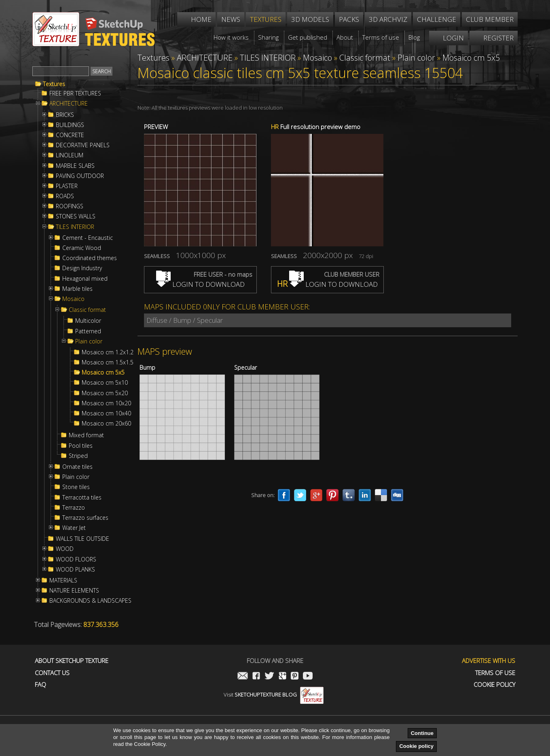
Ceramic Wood (82, 248)
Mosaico (73, 299)
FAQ (40, 685)
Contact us (52, 673)
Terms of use (495, 673)
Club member (490, 19)
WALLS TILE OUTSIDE (82, 539)
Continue (422, 733)
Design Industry (82, 268)
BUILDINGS (70, 125)
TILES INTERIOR (75, 227)
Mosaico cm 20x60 (106, 424)
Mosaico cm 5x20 (105, 393)
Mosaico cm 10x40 (106, 413)
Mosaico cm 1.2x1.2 (108, 352)
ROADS (65, 196)
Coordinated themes (90, 258)
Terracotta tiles (82, 498)
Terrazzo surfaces (85, 518)
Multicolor (88, 321)
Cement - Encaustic (88, 238)
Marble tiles (77, 289)
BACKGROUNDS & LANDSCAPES (90, 601)
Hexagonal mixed (85, 279)
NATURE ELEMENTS (74, 591)
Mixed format (86, 435)
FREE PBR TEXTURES (75, 93)
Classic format (87, 310)
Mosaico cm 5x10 (105, 383)
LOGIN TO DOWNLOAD (200, 284)
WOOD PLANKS (75, 570)
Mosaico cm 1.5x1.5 (108, 362)
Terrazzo (74, 508)
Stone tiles (76, 487)
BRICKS (65, 115)
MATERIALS (63, 580)
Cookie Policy (494, 685)
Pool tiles (81, 446)
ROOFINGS (70, 206)
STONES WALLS (76, 216)
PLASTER (67, 186)
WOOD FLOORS (76, 559)
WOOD (65, 549)
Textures (54, 84)
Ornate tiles (77, 467)
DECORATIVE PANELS (83, 145)
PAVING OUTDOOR (80, 176)
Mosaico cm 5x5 (103, 373)
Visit (274, 695)
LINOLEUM (70, 155)
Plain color (89, 341)
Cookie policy (416, 746)
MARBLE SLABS (75, 166)
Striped (78, 456)
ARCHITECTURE (69, 104)
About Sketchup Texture (72, 661)
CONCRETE (70, 135)
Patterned (88, 331)
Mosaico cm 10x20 (106, 403)
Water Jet (74, 528)
